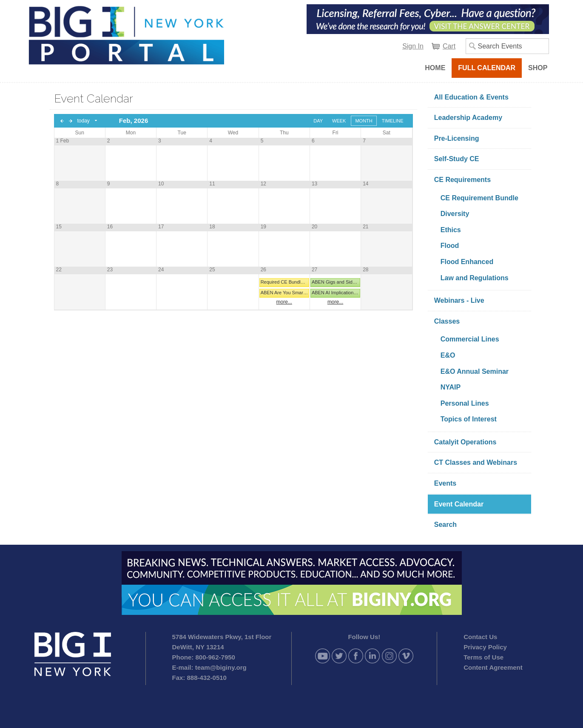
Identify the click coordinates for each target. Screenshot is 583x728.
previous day (62, 121)
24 (161, 270)
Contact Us (480, 637)
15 (59, 227)
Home (435, 68)
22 (59, 270)
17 (161, 227)
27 (314, 270)
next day (71, 121)
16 (110, 227)
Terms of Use (483, 657)
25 (212, 270)
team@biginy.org (221, 667)
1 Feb (63, 141)
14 (365, 184)
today (84, 121)
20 (314, 227)
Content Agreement (493, 667)
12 (263, 184)
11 (212, 184)
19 (263, 227)
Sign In (413, 46)
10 (161, 184)
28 (365, 270)
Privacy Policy (485, 647)
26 (263, 270)
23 (110, 270)
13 (314, 184)
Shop (538, 68)
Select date (96, 121)
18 (212, 227)
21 (365, 227)
